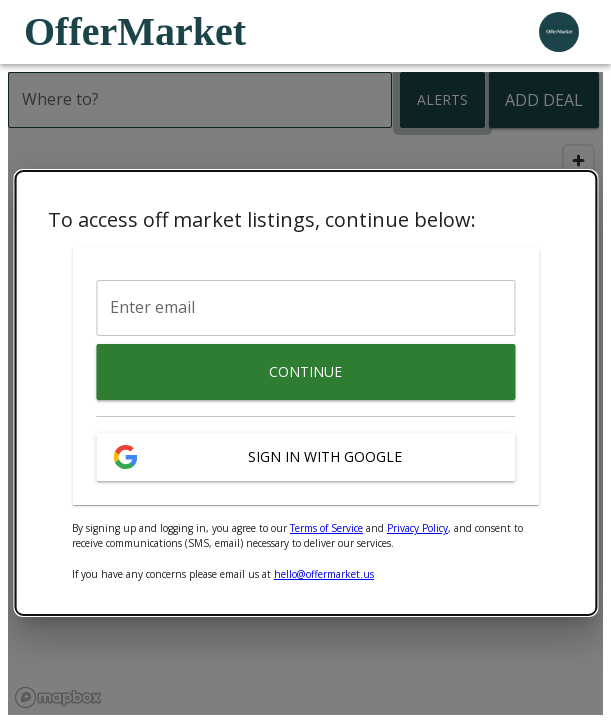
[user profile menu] (559, 32)
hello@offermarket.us (324, 574)
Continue (305, 372)
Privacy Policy (417, 528)
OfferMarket (135, 31)
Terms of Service (326, 528)
